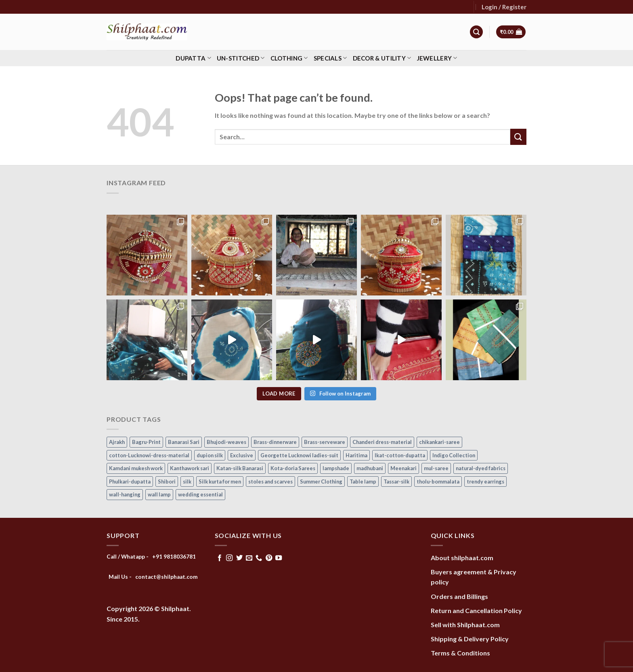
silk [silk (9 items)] (187, 481)
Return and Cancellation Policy (476, 610)
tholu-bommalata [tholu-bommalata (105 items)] (438, 481)
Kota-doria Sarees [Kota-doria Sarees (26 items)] (293, 468)
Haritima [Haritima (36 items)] (356, 455)
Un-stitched (241, 58)
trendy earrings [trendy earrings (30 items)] (485, 481)
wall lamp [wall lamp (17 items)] (159, 494)
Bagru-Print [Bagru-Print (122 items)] (146, 442)
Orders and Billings (459, 596)
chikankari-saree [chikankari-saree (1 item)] (439, 442)
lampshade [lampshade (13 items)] (336, 468)
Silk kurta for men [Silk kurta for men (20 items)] (220, 481)
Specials (330, 58)
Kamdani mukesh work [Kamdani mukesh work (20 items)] (136, 468)
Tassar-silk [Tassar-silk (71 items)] (396, 481)
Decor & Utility (382, 58)
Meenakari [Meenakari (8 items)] (403, 468)
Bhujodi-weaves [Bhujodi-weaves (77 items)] (226, 442)
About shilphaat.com (462, 558)
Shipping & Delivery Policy (470, 639)
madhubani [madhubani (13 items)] (370, 468)
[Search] (476, 32)
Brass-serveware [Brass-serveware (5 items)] (325, 442)
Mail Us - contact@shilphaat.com (153, 577)
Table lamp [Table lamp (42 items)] (363, 481)
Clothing (289, 58)
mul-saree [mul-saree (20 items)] (436, 468)
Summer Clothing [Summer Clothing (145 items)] (321, 481)
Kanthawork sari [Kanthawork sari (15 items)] (190, 468)
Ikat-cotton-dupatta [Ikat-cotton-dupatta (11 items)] (400, 455)
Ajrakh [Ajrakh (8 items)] (117, 442)
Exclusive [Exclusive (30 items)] (242, 455)
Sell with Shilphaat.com (465, 625)
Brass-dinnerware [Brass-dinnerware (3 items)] (275, 442)
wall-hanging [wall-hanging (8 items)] (125, 494)
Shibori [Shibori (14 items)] (167, 481)
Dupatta (193, 58)
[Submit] (518, 137)
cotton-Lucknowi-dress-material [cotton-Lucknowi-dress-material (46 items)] (149, 455)
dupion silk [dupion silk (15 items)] (210, 455)
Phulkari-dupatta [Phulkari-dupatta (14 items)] (130, 481)
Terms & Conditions (460, 653)
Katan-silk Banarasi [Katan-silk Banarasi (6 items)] (240, 468)
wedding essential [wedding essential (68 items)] (200, 494)
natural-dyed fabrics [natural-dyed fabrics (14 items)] (481, 468)
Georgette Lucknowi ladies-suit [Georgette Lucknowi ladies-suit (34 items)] (299, 455)
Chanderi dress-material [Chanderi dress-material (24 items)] (382, 442)
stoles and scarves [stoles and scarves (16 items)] (270, 481)
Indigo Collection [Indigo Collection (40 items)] (454, 455)
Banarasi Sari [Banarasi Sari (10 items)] (184, 442)
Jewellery (437, 58)
